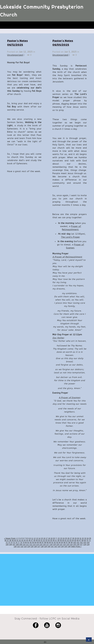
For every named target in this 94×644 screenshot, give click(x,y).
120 (58, 544)
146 (69, 547)
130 (15, 547)
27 (71, 538)
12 (35, 538)
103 (85, 542)
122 (64, 544)
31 (80, 538)
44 (25, 540)
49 (37, 540)
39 (13, 540)
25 (66, 538)
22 (59, 538)
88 (45, 542)
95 (62, 542)
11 (32, 538)
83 (33, 542)
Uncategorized (15, 55)
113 (34, 544)
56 (54, 540)
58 (58, 540)
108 (17, 544)
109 (21, 544)
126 (78, 544)
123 (68, 544)
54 (49, 540)
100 (75, 542)
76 (16, 542)
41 (18, 540)
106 (11, 544)
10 (30, 538)
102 (81, 542)
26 (68, 538)
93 (57, 542)
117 (48, 544)
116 (44, 544)
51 (42, 540)
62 (68, 540)
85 (38, 542)
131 (18, 547)
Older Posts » (76, 547)
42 (20, 540)
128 (85, 544)
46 (29, 540)
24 (64, 538)
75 (14, 542)
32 (83, 538)
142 (56, 547)
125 (75, 544)
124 (71, 544)
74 (11, 542)
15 (42, 538)
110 (24, 544)
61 (66, 540)
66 (78, 540)
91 (52, 542)
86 (40, 542)
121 (61, 544)
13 (37, 538)
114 (37, 544)
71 (90, 540)
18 (49, 538)
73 (9, 542)
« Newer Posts (10, 538)
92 (55, 542)
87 (43, 542)
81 (28, 542)
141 (52, 547)
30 (78, 538)
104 (88, 542)
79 (23, 542)
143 (59, 547)
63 (70, 540)
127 (81, 544)
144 (62, 547)
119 (54, 544)
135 (32, 547)
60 (63, 540)
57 (56, 540)
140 (49, 547)
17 (47, 538)
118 (51, 544)
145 (66, 547)
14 (39, 538)
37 (8, 540)
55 (51, 540)
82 (31, 542)
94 (60, 542)
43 (22, 540)
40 (15, 540)
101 (78, 542)
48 (34, 540)
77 (19, 542)
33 (85, 538)
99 (72, 542)
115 (41, 544)
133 (25, 547)
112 (31, 544)
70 (87, 540)
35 (90, 538)
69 (85, 540)
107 (14, 544)
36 (5, 540)
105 (7, 544)
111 (27, 544)
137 (39, 547)
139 (45, 547)
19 (52, 538)
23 (61, 538)
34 (88, 538)
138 (42, 547)
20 (54, 538)
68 (83, 540)
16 (44, 538)
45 (27, 540)
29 (76, 538)
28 (73, 538)
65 (75, 540)
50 (39, 540)
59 (61, 540)
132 (22, 547)
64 (73, 540)
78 (21, 542)
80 (26, 542)
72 (7, 542)
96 (64, 542)
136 (35, 547)
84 (36, 542)
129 (88, 544)
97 (67, 542)
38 (10, 540)
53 (46, 540)
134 (29, 547)
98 (69, 542)
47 (32, 540)
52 (44, 540)
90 (50, 542)
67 (80, 540)
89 (48, 542)
